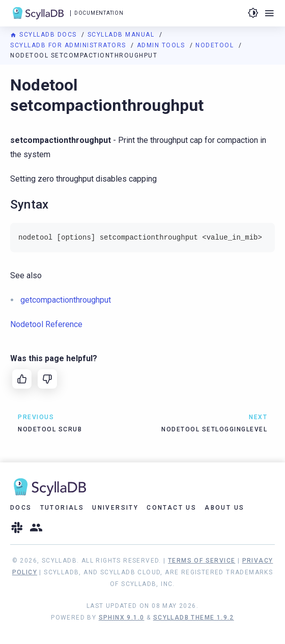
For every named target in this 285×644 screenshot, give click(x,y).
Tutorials (62, 508)
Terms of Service (202, 561)
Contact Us (172, 508)
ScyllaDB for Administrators (69, 45)
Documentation (99, 13)
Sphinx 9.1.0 (122, 618)
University (115, 508)
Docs (21, 508)
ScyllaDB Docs (45, 35)
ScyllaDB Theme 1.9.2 (194, 618)
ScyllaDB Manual (122, 35)
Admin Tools (162, 45)
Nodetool (216, 45)
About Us (224, 508)
